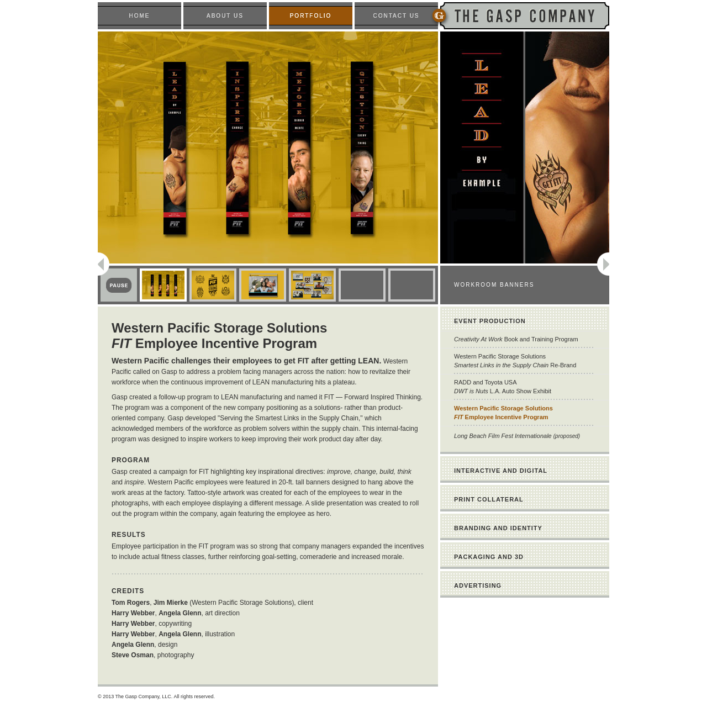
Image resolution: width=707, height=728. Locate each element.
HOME (140, 16)
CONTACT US (396, 16)
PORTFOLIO (311, 16)
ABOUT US (225, 16)
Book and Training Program (516, 339)
